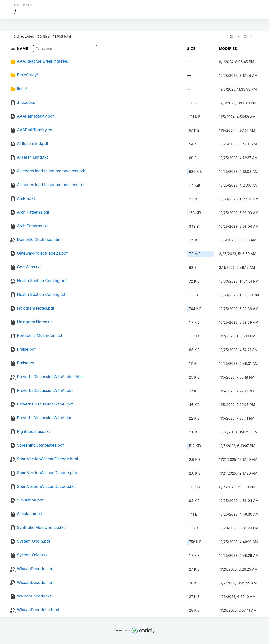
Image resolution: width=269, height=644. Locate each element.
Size (191, 49)
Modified (228, 49)
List (235, 36)
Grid (250, 36)
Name (23, 48)
